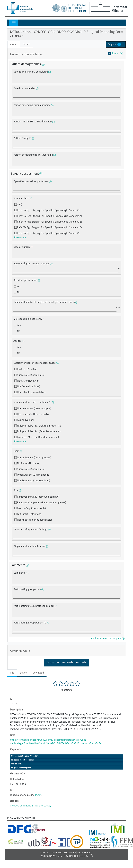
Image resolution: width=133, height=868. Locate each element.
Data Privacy (85, 853)
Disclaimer (69, 853)
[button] (116, 44)
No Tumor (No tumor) (29, 463)
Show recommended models (67, 663)
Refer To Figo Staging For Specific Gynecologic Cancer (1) (49, 210)
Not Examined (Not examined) (34, 481)
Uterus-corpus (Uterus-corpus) (34, 409)
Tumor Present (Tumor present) (34, 458)
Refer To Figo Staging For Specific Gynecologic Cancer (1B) (49, 222)
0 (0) (20, 205)
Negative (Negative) (28, 381)
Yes (19, 287)
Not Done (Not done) (29, 387)
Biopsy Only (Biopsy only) (31, 508)
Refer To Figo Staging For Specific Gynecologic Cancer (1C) (49, 228)
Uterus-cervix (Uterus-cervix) (33, 414)
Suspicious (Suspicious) (31, 375)
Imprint (56, 853)
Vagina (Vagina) (26, 420)
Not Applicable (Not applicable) (34, 520)
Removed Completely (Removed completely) (42, 503)
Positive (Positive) (27, 369)
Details (27, 44)
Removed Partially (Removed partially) (38, 497)
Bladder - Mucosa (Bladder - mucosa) (38, 437)
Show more (20, 238)
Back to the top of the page (108, 639)
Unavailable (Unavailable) (31, 392)
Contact (45, 853)
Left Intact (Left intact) (29, 514)
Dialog (23, 673)
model (14, 44)
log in (38, 795)
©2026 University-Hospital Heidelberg (64, 856)
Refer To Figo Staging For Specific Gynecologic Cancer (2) (49, 233)
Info (12, 673)
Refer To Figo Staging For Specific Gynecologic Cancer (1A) (49, 216)
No (18, 292)
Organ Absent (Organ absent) (33, 475)
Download (38, 673)
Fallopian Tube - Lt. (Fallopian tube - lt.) (39, 432)
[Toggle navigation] (14, 23)
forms (115, 54)
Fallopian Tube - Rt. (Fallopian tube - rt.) (39, 426)
